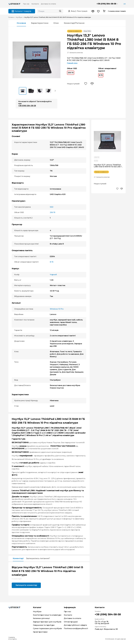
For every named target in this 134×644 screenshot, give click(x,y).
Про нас (67, 612)
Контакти (68, 615)
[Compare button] (93, 11)
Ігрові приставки (40, 632)
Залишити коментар (76, 53)
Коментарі (18, 559)
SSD (52, 207)
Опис (56, 23)
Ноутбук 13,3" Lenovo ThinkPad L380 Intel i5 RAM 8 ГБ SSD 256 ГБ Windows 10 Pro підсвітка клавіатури (108, 166)
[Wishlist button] (98, 11)
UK (125, 4)
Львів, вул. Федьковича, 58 (106, 629)
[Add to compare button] (92, 84)
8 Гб (101, 75)
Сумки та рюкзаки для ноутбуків (47, 628)
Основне (21, 23)
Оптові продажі (71, 622)
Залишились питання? (38, 559)
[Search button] (60, 11)
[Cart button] (104, 11)
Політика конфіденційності (76, 628)
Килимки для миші (41, 618)
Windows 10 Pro (57, 309)
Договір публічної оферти (75, 625)
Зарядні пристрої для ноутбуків (47, 622)
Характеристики (40, 23)
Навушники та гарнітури (44, 625)
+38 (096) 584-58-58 (106, 4)
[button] (55, 91)
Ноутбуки (19, 17)
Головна (11, 17)
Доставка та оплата (72, 618)
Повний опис (72, 63)
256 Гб (71, 72)
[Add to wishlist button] (86, 84)
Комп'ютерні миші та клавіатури (47, 615)
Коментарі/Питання (74, 23)
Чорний (53, 275)
